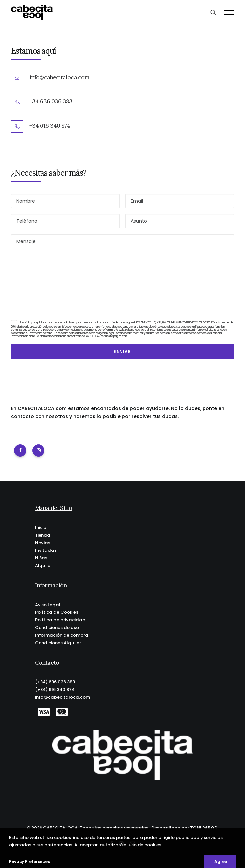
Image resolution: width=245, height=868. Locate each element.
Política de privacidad (60, 620)
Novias (43, 543)
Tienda (43, 535)
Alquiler (43, 566)
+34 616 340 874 (50, 125)
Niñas (41, 558)
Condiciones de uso (57, 628)
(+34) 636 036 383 (55, 682)
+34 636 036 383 (51, 101)
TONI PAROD (204, 828)
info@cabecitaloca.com (59, 77)
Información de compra (62, 635)
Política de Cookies (57, 612)
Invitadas (46, 550)
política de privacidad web (60, 323)
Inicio (41, 527)
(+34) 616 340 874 (55, 690)
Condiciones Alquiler (58, 643)
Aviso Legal (48, 605)
